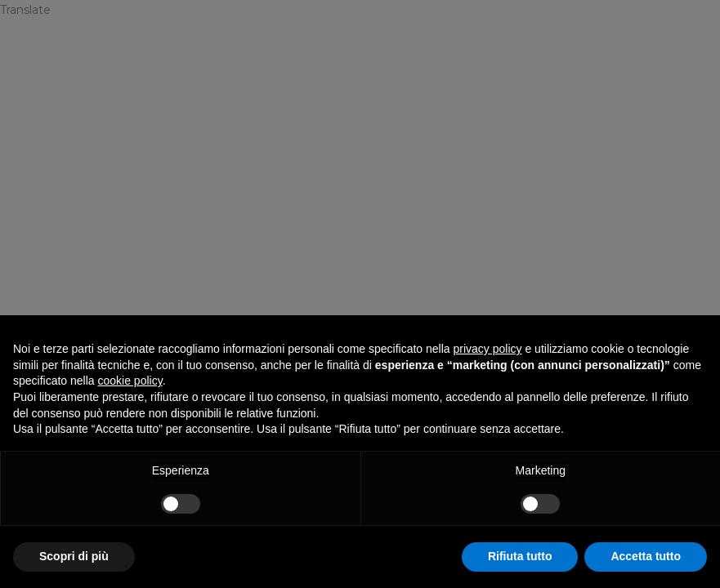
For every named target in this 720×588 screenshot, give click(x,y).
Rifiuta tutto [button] (520, 556)
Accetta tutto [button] (646, 556)
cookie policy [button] (130, 381)
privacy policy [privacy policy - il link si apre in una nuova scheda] (488, 349)
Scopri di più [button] (74, 556)
